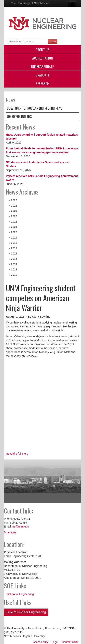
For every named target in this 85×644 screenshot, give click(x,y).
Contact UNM (70, 642)
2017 (14, 248)
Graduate (42, 75)
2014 (14, 264)
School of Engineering (20, 594)
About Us (42, 49)
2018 (14, 243)
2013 (14, 269)
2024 (14, 211)
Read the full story (17, 454)
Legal (55, 642)
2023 (14, 216)
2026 (14, 200)
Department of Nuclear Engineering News (35, 108)
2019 (14, 238)
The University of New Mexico (30, 3)
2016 (14, 253)
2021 (14, 227)
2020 (14, 232)
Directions (10, 532)
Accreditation (42, 58)
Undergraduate (42, 66)
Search (53, 42)
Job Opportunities (19, 116)
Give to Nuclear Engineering (26, 612)
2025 (14, 206)
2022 (14, 222)
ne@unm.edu (21, 527)
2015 (14, 259)
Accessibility (41, 642)
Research (42, 83)
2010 (14, 275)
